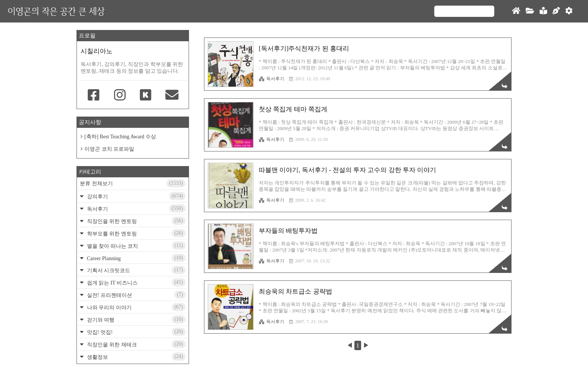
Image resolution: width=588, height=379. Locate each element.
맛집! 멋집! (136, 332)
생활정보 (136, 357)
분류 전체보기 (133, 183)
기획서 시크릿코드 (136, 270)
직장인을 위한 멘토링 (136, 221)
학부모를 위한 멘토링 (136, 233)
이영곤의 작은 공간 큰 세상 (56, 11)
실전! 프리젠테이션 (136, 295)
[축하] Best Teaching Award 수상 (120, 137)
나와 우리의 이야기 (136, 307)
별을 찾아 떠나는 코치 (136, 246)
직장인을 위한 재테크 (136, 344)
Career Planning (136, 258)
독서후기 (271, 79)
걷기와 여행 (136, 319)
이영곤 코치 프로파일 (109, 149)
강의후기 (136, 196)
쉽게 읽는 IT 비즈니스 (136, 282)
